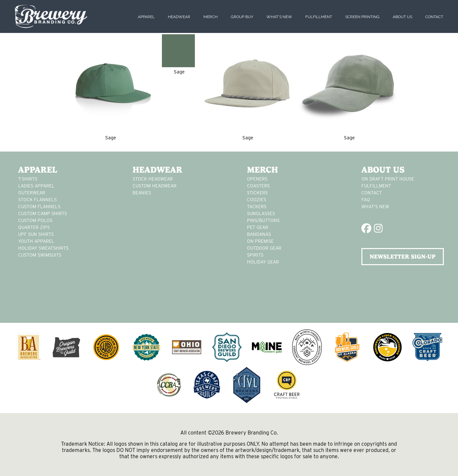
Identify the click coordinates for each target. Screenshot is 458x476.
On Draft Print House (388, 179)
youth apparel (36, 241)
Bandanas (259, 234)
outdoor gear (264, 248)
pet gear (258, 227)
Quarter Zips (34, 227)
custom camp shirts (43, 213)
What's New (279, 17)
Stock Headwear (153, 179)
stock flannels (37, 200)
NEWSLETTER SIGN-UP (403, 256)
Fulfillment (319, 17)
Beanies (142, 193)
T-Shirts (28, 179)
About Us (402, 17)
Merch (211, 17)
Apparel (146, 17)
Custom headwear (154, 186)
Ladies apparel (36, 186)
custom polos (35, 220)
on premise (260, 241)
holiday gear (263, 262)
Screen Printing (362, 17)
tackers (257, 207)
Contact (434, 17)
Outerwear (32, 193)
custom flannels (39, 207)
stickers (257, 193)
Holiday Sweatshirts (43, 248)
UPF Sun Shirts (36, 234)
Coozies (257, 200)
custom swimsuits (40, 255)
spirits (255, 255)
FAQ (366, 200)
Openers (257, 179)
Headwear (179, 17)
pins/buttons (263, 220)
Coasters (258, 186)
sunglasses (261, 213)
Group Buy (242, 17)
